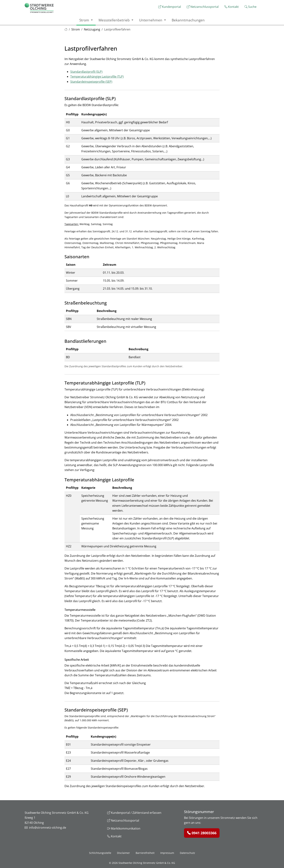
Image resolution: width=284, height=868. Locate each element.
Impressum (167, 853)
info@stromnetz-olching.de (48, 828)
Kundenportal (170, 7)
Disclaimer (123, 853)
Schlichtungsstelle (100, 853)
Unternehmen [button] (151, 20)
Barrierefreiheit (145, 853)
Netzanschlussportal (203, 7)
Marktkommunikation (124, 828)
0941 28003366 (202, 833)
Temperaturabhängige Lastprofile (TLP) (97, 77)
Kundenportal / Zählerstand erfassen (134, 813)
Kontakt (232, 7)
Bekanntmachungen (188, 20)
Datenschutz (187, 853)
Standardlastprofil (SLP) (86, 72)
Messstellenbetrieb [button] (115, 20)
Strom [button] (85, 20)
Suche (250, 7)
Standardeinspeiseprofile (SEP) (91, 82)
